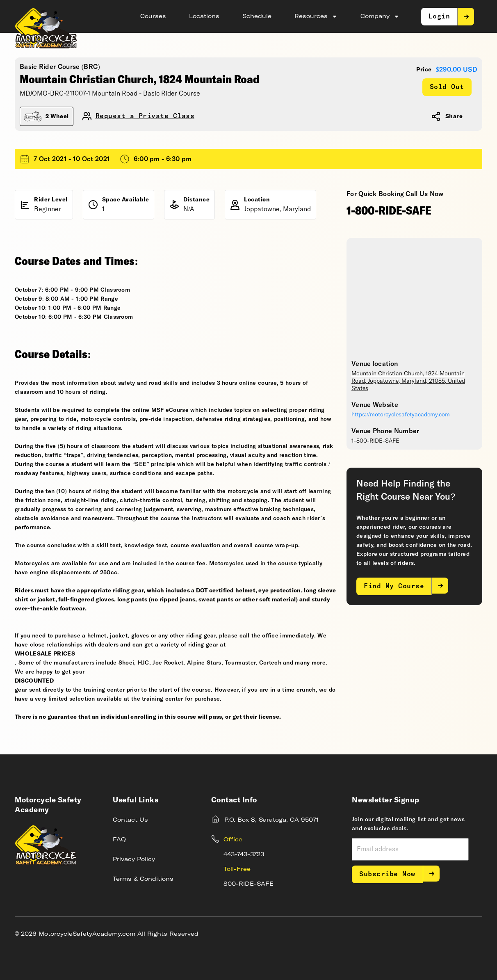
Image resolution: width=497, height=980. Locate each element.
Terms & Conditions (143, 879)
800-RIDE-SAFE (248, 884)
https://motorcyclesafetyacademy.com (401, 415)
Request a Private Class (145, 116)
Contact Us (130, 820)
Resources (316, 16)
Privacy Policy (134, 859)
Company (380, 16)
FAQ (119, 840)
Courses (153, 16)
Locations (204, 16)
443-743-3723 (244, 854)
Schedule (257, 16)
